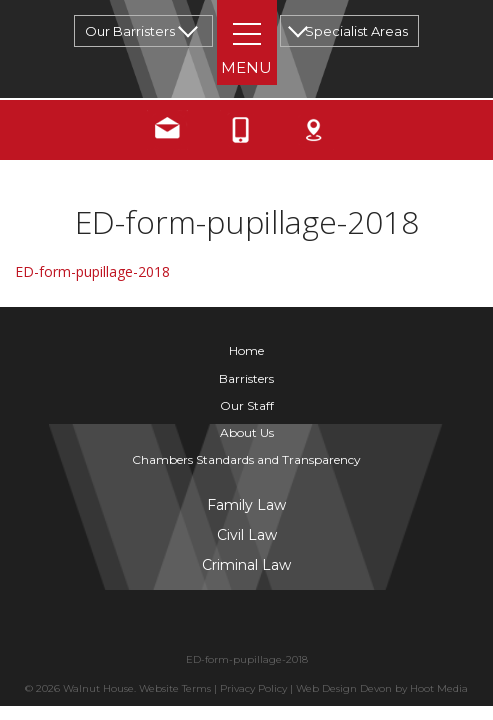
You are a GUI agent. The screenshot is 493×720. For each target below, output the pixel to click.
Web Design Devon (344, 688)
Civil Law (247, 535)
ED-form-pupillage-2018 (92, 271)
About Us (247, 432)
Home (246, 350)
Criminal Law (246, 565)
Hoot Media (439, 688)
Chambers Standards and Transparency (246, 459)
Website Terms (175, 688)
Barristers (246, 378)
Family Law (246, 505)
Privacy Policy (253, 688)
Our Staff (247, 405)
